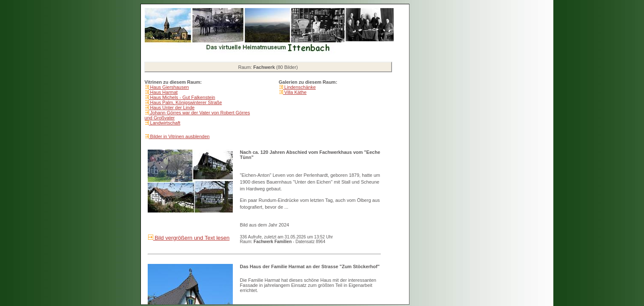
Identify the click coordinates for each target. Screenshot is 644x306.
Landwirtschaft (165, 123)
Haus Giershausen (169, 87)
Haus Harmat (163, 92)
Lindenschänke (299, 87)
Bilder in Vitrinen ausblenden (179, 136)
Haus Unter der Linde (172, 108)
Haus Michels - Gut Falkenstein (182, 97)
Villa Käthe (295, 92)
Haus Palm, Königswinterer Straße (186, 102)
